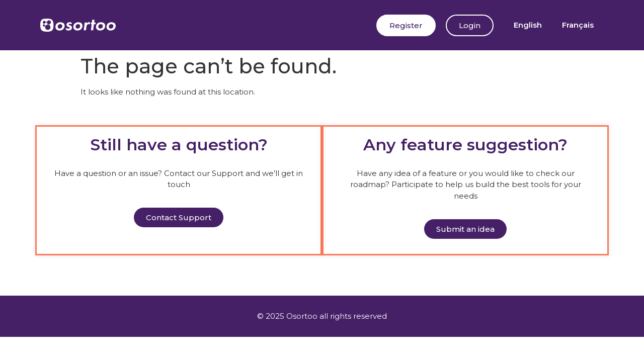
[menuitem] (528, 25)
